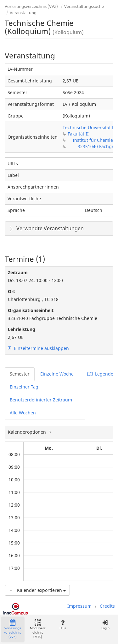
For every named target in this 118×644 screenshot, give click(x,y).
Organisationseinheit (31, 310)
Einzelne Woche (57, 374)
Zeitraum (18, 272)
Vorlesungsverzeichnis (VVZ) (31, 6)
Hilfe (63, 625)
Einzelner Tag (24, 387)
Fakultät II (78, 134)
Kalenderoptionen (28, 432)
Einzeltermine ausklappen (38, 348)
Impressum (79, 606)
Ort (11, 291)
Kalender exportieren (37, 590)
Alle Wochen (23, 413)
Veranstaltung (23, 13)
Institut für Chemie (93, 140)
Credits (107, 606)
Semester (20, 374)
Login (105, 625)
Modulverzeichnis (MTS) (38, 629)
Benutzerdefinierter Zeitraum (41, 400)
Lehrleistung (22, 329)
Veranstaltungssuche (84, 6)
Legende (100, 374)
